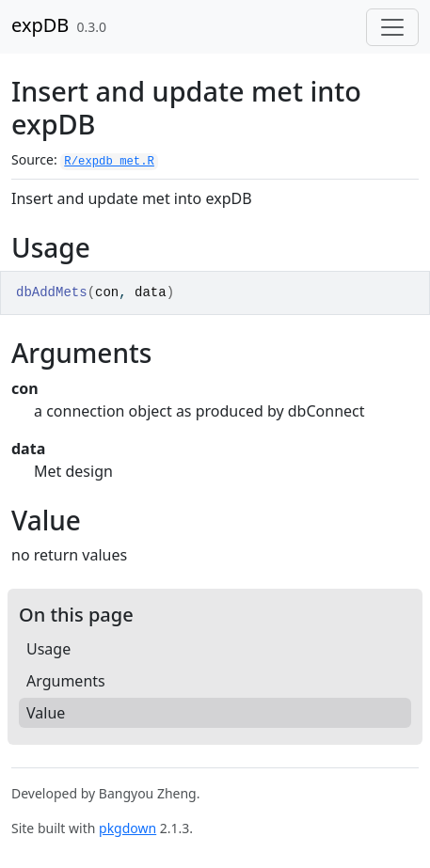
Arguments (66, 681)
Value (46, 713)
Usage (48, 649)
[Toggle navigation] (392, 27)
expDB (40, 25)
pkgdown (127, 828)
